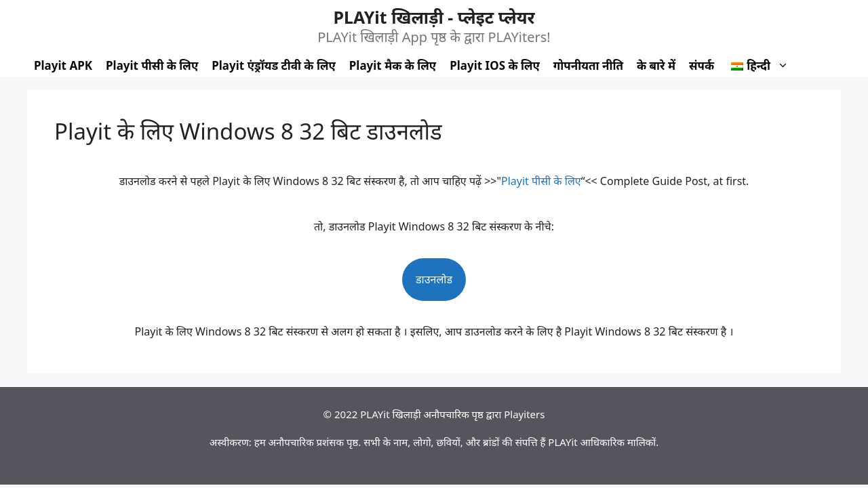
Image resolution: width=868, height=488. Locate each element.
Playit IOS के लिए (495, 65)
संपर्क (702, 65)
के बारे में (656, 65)
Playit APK (63, 65)
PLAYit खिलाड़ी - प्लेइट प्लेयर (434, 17)
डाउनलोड (434, 279)
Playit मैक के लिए (393, 65)
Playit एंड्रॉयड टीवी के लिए (274, 65)
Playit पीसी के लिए (152, 65)
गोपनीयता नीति (588, 65)
